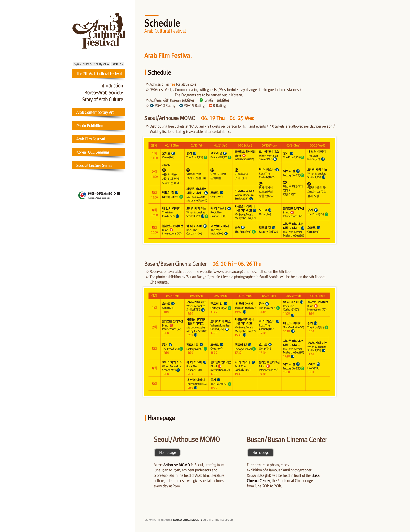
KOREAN (118, 64)
